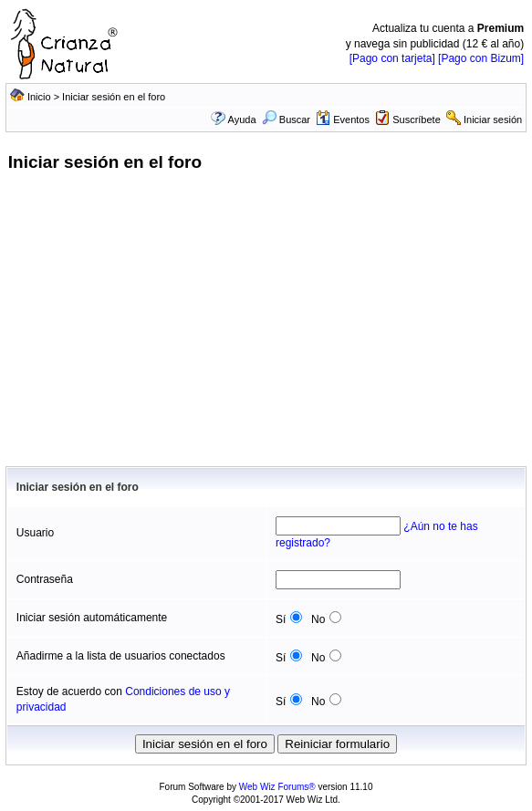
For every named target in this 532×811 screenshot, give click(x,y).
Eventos (343, 120)
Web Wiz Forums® (277, 787)
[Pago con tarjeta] (392, 58)
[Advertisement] (266, 329)
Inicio (39, 97)
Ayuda (242, 120)
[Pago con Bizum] (481, 58)
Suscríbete (417, 120)
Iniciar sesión (493, 120)
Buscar (286, 120)
